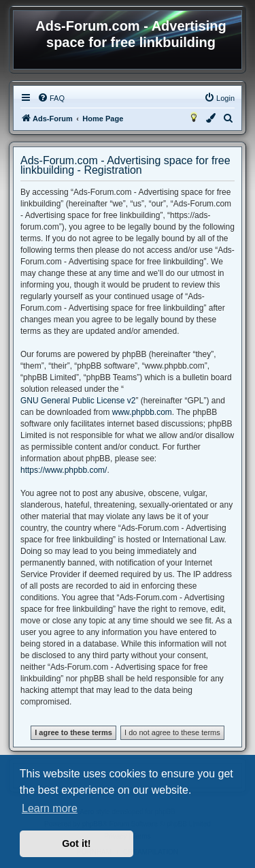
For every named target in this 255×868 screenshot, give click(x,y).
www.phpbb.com (142, 412)
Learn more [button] (50, 808)
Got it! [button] (76, 843)
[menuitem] (51, 98)
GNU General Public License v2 (78, 401)
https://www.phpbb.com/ (64, 470)
